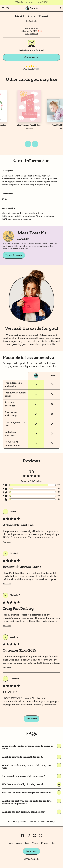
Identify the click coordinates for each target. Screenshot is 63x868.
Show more (32, 719)
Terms (35, 843)
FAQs (52, 822)
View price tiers (31, 34)
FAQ (27, 843)
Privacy (45, 843)
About (19, 843)
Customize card (31, 57)
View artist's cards (14, 255)
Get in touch (31, 851)
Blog (54, 843)
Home (10, 843)
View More (7, 542)
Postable (33, 21)
